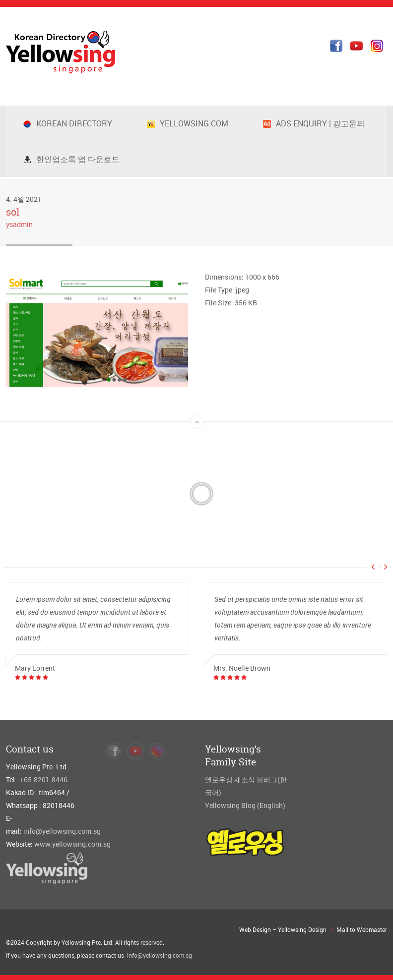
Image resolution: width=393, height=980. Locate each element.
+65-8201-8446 (44, 779)
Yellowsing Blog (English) (245, 805)
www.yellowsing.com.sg (72, 844)
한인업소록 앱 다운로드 (71, 159)
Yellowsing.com (188, 123)
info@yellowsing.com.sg (62, 831)
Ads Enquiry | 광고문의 (314, 123)
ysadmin (19, 224)
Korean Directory (68, 123)
